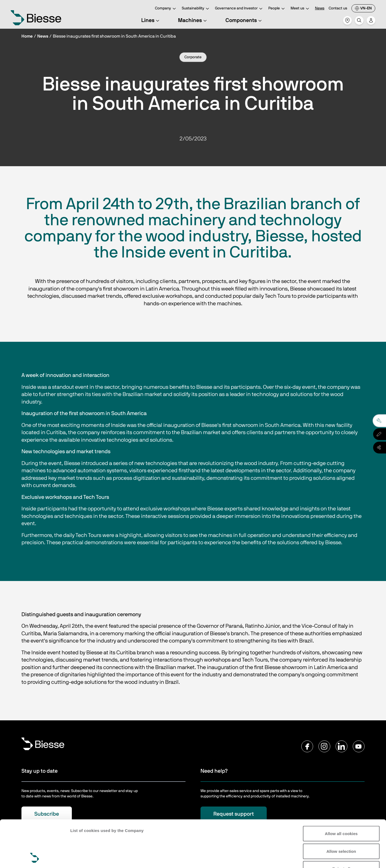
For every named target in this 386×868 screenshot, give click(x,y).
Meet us (301, 9)
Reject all (341, 825)
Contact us (338, 8)
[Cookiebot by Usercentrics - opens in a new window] (35, 858)
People (277, 9)
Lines (151, 20)
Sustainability (196, 9)
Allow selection (341, 807)
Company (166, 9)
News (320, 8)
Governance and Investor (240, 9)
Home (27, 36)
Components (244, 20)
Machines (193, 20)
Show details (83, 857)
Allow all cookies (341, 789)
